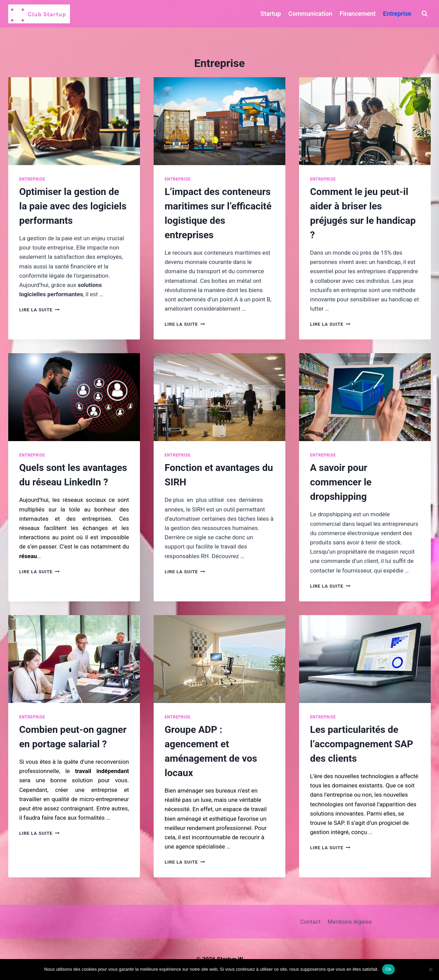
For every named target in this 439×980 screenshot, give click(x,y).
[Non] (430, 969)
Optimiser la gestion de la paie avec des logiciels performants (73, 206)
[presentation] (74, 121)
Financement (358, 14)
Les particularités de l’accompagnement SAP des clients (362, 744)
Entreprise (397, 14)
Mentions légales (350, 922)
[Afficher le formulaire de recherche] (425, 14)
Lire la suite (39, 310)
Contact (311, 922)
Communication (310, 14)
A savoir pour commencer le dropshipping (341, 482)
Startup (271, 14)
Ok (388, 969)
